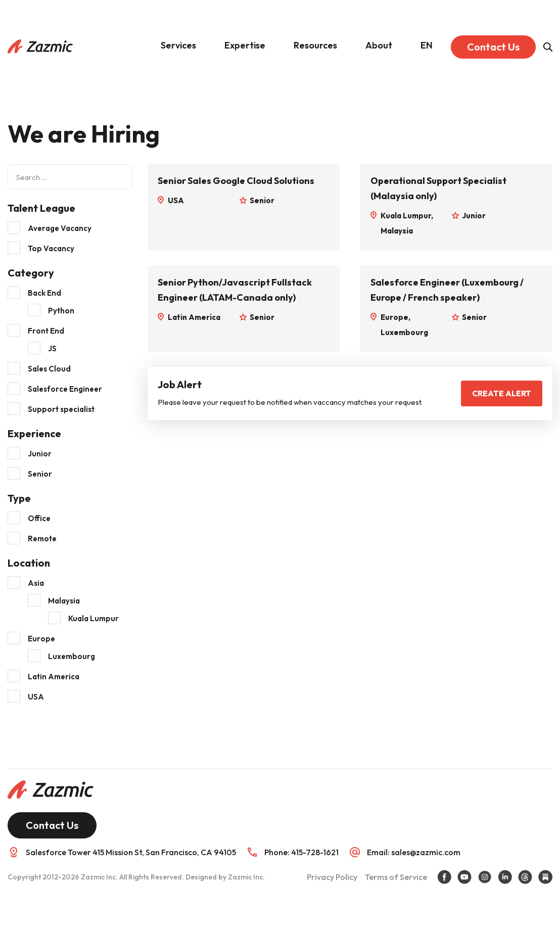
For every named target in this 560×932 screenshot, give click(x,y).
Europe (41, 639)
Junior (40, 454)
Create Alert (502, 393)
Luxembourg (72, 656)
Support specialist (61, 409)
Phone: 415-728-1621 (301, 852)
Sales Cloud (49, 369)
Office (39, 518)
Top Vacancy (51, 248)
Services (178, 45)
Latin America (54, 677)
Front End (46, 331)
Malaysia (64, 601)
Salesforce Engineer (65, 389)
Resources (315, 45)
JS (52, 348)
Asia (36, 583)
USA (36, 697)
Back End (44, 293)
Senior (40, 474)
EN (427, 45)
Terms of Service (396, 877)
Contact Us (493, 47)
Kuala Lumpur (94, 618)
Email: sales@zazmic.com (414, 852)
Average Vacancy (60, 228)
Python (61, 311)
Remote (42, 539)
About (379, 45)
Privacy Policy (332, 877)
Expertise (245, 45)
